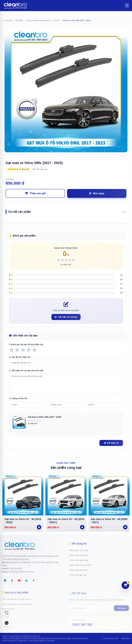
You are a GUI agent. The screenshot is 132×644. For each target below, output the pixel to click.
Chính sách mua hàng (79, 549)
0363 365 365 (16, 572)
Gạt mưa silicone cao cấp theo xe (17, 597)
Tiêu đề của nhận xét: (20, 357)
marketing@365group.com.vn (21, 575)
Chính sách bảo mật (78, 574)
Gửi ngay (121, 606)
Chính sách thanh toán (79, 554)
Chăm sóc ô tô (8, 607)
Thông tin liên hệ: (18, 398)
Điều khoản (126, 639)
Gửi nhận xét (111, 443)
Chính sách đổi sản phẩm (80, 564)
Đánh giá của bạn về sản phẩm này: (26, 344)
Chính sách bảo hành (78, 569)
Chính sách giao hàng (79, 559)
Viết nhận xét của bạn (66, 317)
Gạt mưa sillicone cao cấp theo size (17, 602)
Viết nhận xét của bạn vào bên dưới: (26, 371)
